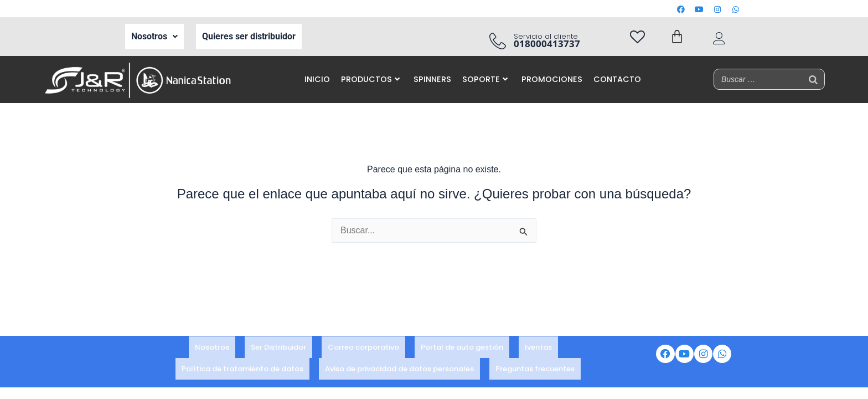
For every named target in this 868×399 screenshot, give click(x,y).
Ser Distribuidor (278, 351)
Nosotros (154, 36)
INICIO (317, 79)
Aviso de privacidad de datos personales (399, 365)
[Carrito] (677, 37)
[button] (154, 37)
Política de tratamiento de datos (242, 365)
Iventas (538, 351)
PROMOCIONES (552, 79)
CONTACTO (617, 79)
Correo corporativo (363, 351)
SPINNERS (432, 79)
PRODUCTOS (370, 79)
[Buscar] (813, 79)
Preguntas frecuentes (535, 365)
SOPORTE (485, 79)
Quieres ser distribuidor (249, 36)
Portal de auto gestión (462, 351)
